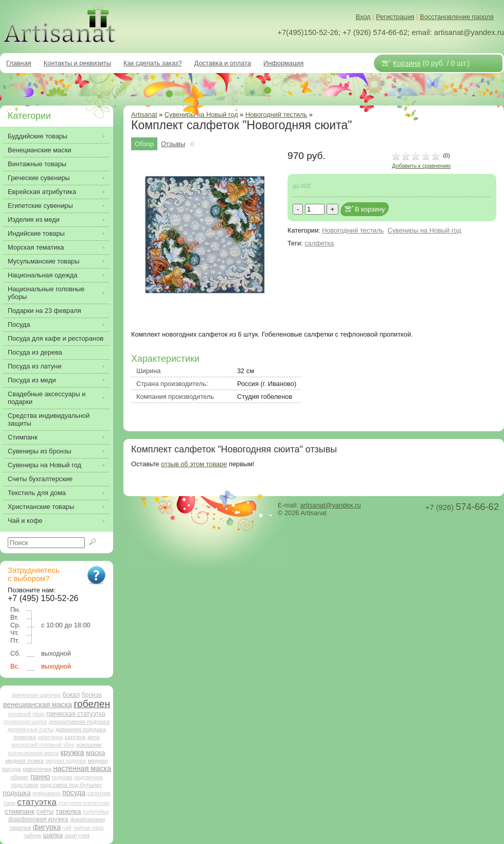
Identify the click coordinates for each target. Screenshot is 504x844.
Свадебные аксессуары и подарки (47, 398)
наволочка (37, 769)
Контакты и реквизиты (77, 63)
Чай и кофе (25, 521)
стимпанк (20, 811)
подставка (25, 785)
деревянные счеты (30, 729)
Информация (283, 63)
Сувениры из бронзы (40, 451)
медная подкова (65, 761)
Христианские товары (41, 507)
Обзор (144, 144)
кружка (73, 752)
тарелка (68, 811)
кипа (93, 737)
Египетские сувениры (40, 206)
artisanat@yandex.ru (330, 505)
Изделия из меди (34, 219)
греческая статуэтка (76, 714)
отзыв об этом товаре (194, 464)
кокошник (89, 745)
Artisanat (144, 115)
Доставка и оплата (223, 63)
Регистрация (395, 17)
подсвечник (89, 777)
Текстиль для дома (37, 493)
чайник (32, 835)
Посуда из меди (32, 380)
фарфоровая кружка (38, 819)
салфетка (319, 243)
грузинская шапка (25, 722)
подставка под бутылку (71, 785)
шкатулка (77, 835)
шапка (53, 835)
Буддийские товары (38, 136)
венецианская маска (38, 705)
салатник (99, 793)
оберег (19, 777)
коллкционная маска (34, 753)
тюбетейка (96, 812)
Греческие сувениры (39, 178)
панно (40, 777)
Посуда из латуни (34, 366)
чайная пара (88, 828)
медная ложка (24, 761)
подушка (16, 793)
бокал (71, 695)
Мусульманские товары (43, 261)
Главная (19, 63)
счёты (45, 812)
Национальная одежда (42, 275)
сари (10, 803)
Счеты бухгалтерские (40, 479)
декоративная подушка (79, 722)
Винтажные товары (37, 164)
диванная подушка (81, 729)
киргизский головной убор (43, 745)
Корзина (407, 63)
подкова (62, 777)
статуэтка (37, 802)
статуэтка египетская (84, 803)
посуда (74, 793)
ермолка (25, 737)
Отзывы (173, 144)
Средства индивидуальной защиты (49, 419)
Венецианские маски (39, 150)
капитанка (51, 737)
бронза (92, 695)
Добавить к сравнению (421, 166)
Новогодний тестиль (276, 115)
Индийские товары (36, 233)
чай (67, 828)
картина (75, 737)
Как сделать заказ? (153, 63)
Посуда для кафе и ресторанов (56, 338)
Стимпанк (23, 437)
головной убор (26, 714)
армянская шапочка (36, 695)
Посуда (19, 324)
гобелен (92, 704)
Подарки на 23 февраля (44, 311)
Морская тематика (36, 247)
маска (95, 753)
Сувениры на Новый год (424, 230)
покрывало (46, 793)
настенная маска (82, 768)
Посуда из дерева (35, 352)
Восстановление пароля (457, 17)
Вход (363, 17)
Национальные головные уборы (46, 293)
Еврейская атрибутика (42, 192)
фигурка (47, 827)
